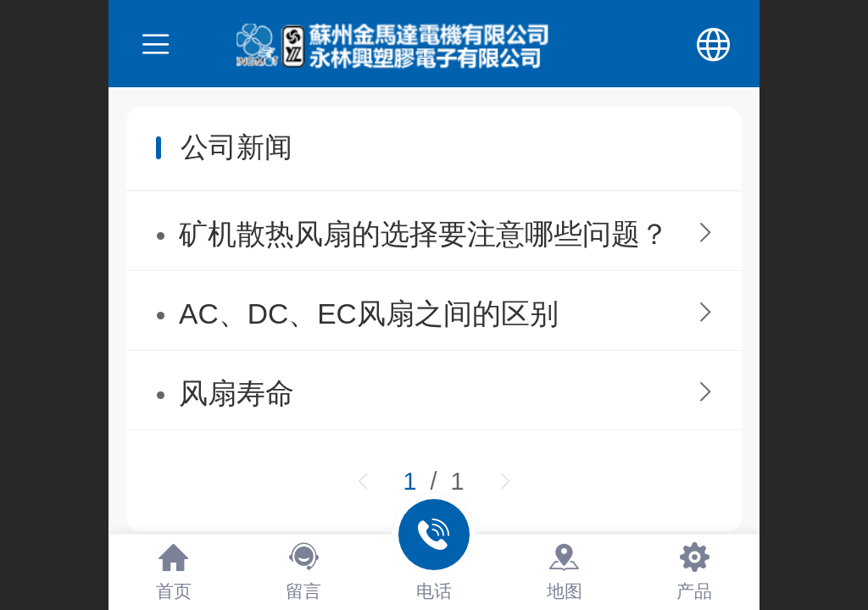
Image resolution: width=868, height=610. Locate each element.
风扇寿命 (236, 394)
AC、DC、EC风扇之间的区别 (369, 314)
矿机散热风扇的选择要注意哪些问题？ (424, 234)
